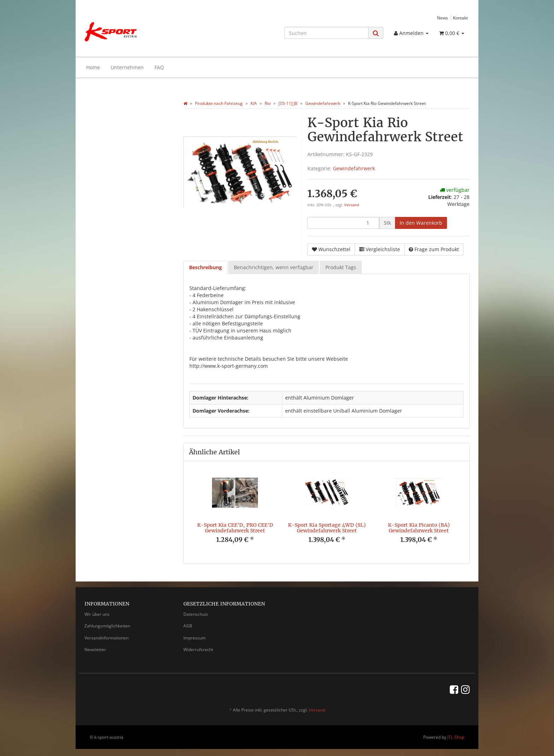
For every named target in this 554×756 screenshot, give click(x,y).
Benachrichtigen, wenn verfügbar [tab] (274, 267)
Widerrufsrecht (198, 649)
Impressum (195, 638)
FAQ (159, 67)
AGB (188, 626)
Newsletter (95, 649)
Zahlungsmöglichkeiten (107, 626)
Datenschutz (196, 614)
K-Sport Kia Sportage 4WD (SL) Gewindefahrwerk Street (327, 528)
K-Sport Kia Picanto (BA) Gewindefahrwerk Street (419, 528)
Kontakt (460, 18)
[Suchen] (326, 33)
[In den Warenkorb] (421, 223)
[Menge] (343, 223)
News (443, 18)
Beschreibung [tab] (205, 267)
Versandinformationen (107, 638)
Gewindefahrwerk (354, 168)
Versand (352, 205)
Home (93, 67)
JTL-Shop (456, 737)
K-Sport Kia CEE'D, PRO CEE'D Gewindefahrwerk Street (235, 528)
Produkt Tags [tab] (341, 267)
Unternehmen (127, 67)
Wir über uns (97, 614)
